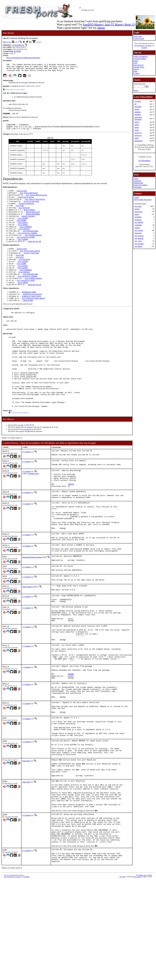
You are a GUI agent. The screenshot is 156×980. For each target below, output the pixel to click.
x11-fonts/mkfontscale (36, 200)
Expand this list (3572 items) (15, 92)
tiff (135, 104)
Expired (137, 228)
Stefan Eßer (26, 842)
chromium (138, 107)
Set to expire (139, 230)
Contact (137, 73)
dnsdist (137, 109)
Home (136, 179)
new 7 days (138, 241)
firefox (137, 122)
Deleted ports (139, 183)
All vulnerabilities (144, 161)
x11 (10, 42)
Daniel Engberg (27, 639)
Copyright (122, 977)
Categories (138, 181)
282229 (71, 522)
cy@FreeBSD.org (18, 45)
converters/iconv (26, 203)
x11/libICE (23, 227)
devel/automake (33, 222)
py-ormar (138, 101)
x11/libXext (24, 238)
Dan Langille (137, 977)
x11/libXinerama (30, 241)
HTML (141, 975)
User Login (138, 36)
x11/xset (20, 270)
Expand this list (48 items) (20, 446)
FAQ (136, 63)
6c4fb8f (18, 52)
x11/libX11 (23, 231)
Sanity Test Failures (141, 185)
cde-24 (29, 463)
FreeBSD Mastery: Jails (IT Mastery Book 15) (109, 24)
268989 (71, 741)
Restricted (138, 220)
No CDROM (139, 222)
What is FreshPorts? (141, 57)
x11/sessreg (24, 215)
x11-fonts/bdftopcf (29, 198)
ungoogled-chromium (138, 118)
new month (138, 246)
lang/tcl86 (28, 318)
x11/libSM (21, 229)
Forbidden (138, 217)
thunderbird (138, 141)
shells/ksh (22, 195)
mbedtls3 (138, 112)
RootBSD (144, 48)
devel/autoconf (33, 219)
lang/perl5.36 (34, 253)
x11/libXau (23, 234)
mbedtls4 (138, 115)
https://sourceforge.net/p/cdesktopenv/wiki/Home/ (23, 58)
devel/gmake (29, 217)
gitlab (136, 138)
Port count (138, 206)
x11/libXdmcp (26, 236)
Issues (136, 61)
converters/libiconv (32, 311)
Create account (139, 39)
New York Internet (140, 45)
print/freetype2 (31, 207)
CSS (145, 975)
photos (101, 28)
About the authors (140, 59)
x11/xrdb (20, 212)
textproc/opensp (26, 210)
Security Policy (139, 67)
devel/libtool (28, 224)
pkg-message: (8, 353)
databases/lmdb (29, 309)
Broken (137, 209)
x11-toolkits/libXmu (27, 243)
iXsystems (149, 45)
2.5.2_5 (5, 42)
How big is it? (139, 65)
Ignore (137, 214)
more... (136, 90)
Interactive (138, 233)
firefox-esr (138, 133)
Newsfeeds (138, 187)
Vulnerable (138, 225)
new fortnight (139, 244)
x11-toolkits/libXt (26, 248)
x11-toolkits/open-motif (33, 316)
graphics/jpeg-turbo (31, 313)
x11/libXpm (23, 250)
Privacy (137, 69)
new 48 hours (139, 238)
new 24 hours (139, 236)
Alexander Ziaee (33, 508)
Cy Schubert (26, 485)
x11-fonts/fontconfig (35, 205)
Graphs (137, 197)
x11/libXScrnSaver (33, 246)
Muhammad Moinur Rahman (32, 607)
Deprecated (138, 212)
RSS (151, 975)
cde (22, 458)
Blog (136, 71)
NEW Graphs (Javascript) (143, 200)
